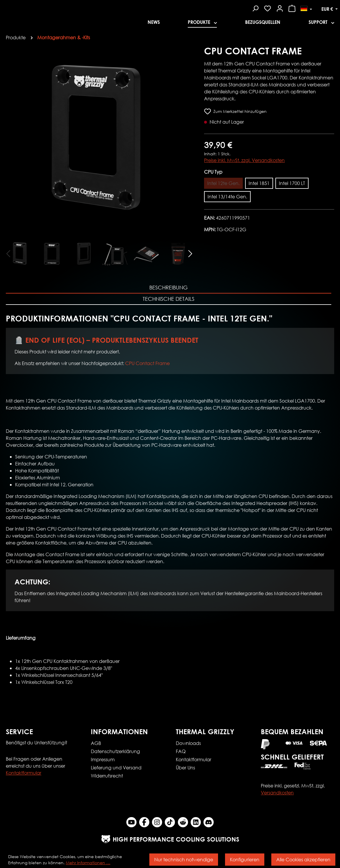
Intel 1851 (259, 183)
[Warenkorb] (292, 8)
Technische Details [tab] (169, 299)
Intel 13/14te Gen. (227, 196)
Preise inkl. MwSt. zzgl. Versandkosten (244, 160)
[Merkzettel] (268, 8)
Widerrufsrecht (107, 776)
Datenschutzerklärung (115, 751)
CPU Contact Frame (147, 363)
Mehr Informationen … (88, 863)
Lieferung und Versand (116, 767)
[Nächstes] (190, 253)
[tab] (169, 288)
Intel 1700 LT (292, 183)
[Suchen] (255, 8)
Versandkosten (277, 793)
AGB (96, 743)
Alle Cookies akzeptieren (303, 859)
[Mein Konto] (280, 8)
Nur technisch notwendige (184, 859)
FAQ (181, 751)
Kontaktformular (24, 773)
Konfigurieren (245, 859)
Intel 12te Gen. (223, 183)
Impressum (103, 759)
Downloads (188, 743)
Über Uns (185, 767)
